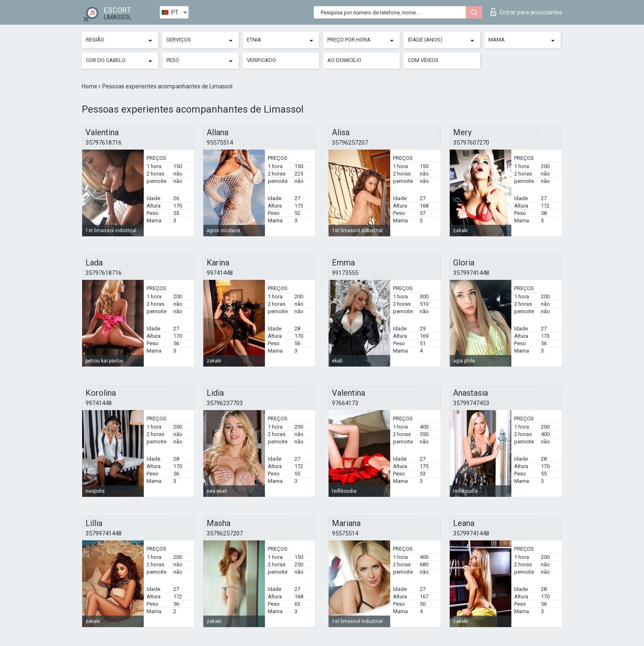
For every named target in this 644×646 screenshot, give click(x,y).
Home (90, 86)
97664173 (345, 403)
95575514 (220, 143)
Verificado (261, 60)
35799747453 (471, 403)
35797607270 (471, 143)
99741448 (220, 273)
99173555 (345, 273)
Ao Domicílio (344, 60)
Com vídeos (423, 60)
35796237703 (225, 403)
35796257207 (350, 143)
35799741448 (471, 273)
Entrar (526, 12)
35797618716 (103, 143)
